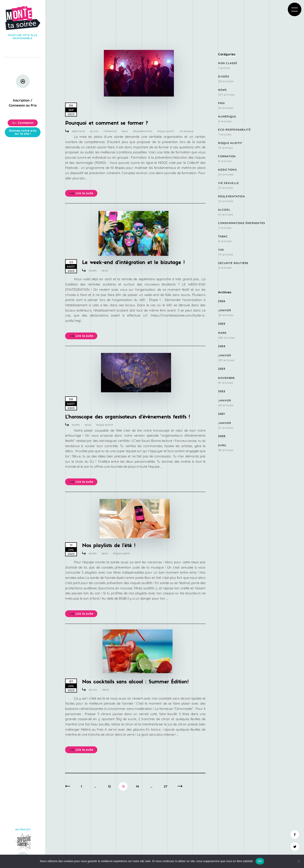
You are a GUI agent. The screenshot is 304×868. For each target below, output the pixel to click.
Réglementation (143, 131)
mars (222, 333)
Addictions (78, 131)
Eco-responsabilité (234, 130)
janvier (225, 310)
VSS (221, 250)
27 (166, 786)
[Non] (299, 861)
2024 (222, 346)
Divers (93, 271)
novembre (226, 378)
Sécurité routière (233, 263)
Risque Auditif (166, 131)
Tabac (223, 236)
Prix (222, 103)
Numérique (227, 116)
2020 (222, 436)
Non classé (228, 63)
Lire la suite (81, 193)
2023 (222, 369)
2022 (222, 391)
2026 (222, 301)
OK (260, 861)
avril (222, 445)
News (125, 131)
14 (137, 786)
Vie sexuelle (187, 131)
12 (109, 786)
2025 (222, 324)
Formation (110, 131)
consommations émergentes (242, 223)
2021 (222, 414)
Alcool (94, 131)
